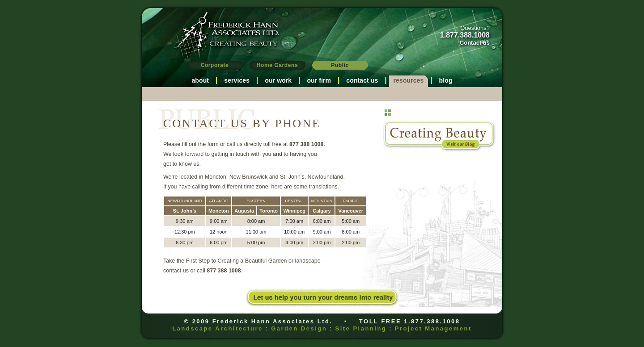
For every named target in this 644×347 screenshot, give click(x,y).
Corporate (215, 65)
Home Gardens (278, 65)
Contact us (475, 43)
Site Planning (361, 328)
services (237, 80)
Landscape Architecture (218, 328)
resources (409, 80)
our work (278, 80)
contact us (362, 80)
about (200, 80)
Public (340, 65)
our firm (319, 80)
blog (446, 80)
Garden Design (299, 328)
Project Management (433, 328)
